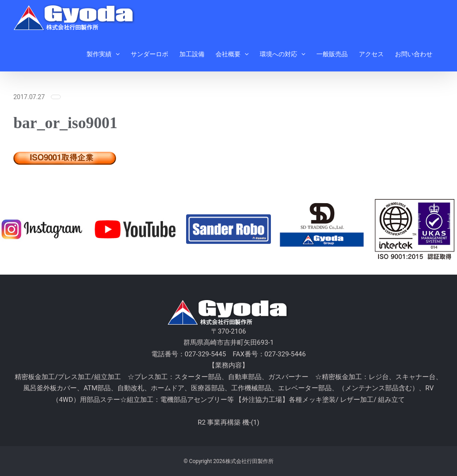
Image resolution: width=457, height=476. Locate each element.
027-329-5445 (206, 354)
